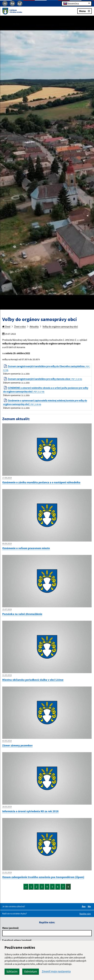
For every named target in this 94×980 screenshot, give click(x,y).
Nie (90, 906)
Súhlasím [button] (12, 971)
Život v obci (20, 326)
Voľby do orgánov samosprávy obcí (60, 326)
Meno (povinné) (11, 928)
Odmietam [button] (31, 971)
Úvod (6, 326)
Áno (84, 906)
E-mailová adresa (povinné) (17, 940)
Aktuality (34, 326)
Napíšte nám (85, 914)
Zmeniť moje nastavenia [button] (56, 971)
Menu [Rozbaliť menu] (85, 11)
